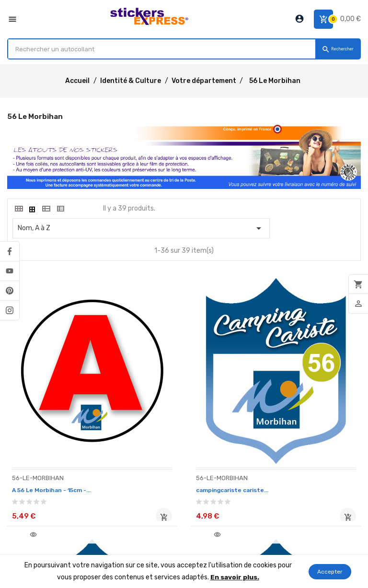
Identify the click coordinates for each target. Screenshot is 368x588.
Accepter (330, 572)
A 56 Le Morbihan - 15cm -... (57, 444)
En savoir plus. (235, 577)
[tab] (18, 209)
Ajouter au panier (101, 471)
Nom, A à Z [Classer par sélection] (141, 228)
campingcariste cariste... (177, 444)
